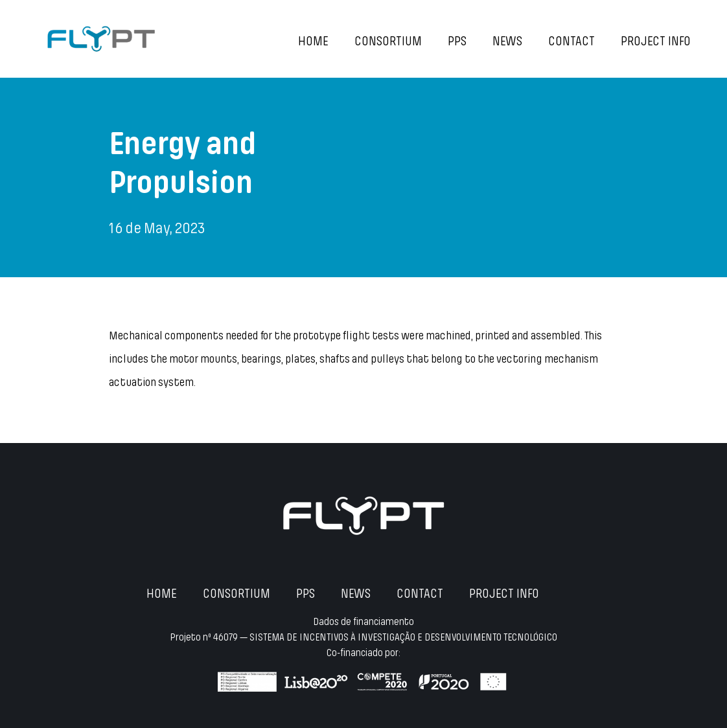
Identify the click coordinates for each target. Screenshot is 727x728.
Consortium (388, 42)
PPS (457, 42)
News (507, 42)
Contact (571, 42)
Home (313, 42)
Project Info (656, 42)
